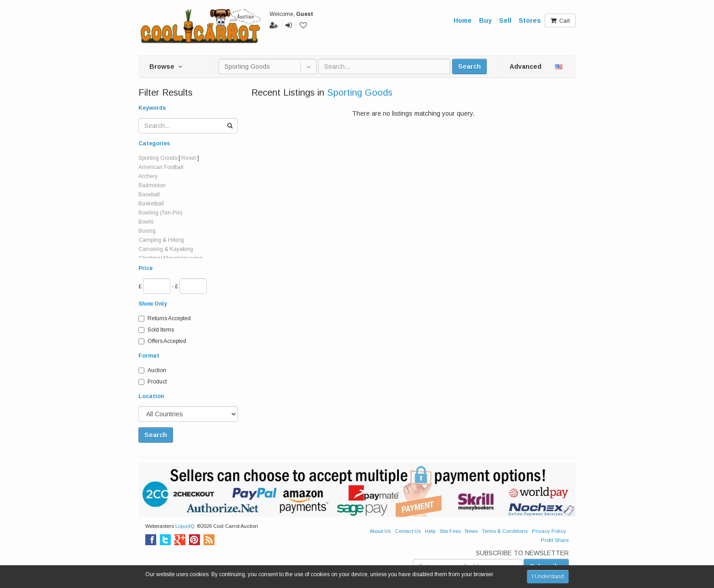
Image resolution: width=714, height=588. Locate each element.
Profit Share (555, 540)
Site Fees (450, 531)
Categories (154, 143)
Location (151, 396)
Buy (485, 20)
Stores (530, 20)
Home (463, 20)
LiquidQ (185, 526)
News (471, 531)
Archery (148, 176)
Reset (189, 158)
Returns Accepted (165, 318)
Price (145, 268)
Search (469, 66)
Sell (505, 20)
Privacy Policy (549, 531)
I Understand (548, 577)
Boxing (147, 231)
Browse (166, 66)
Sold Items (156, 330)
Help (430, 531)
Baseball (149, 194)
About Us (380, 531)
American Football (161, 167)
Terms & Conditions (505, 531)
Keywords (152, 108)
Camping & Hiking (161, 240)
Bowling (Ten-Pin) (161, 213)
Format (149, 356)
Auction (152, 370)
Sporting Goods (158, 158)
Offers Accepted (162, 341)
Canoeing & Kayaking (166, 249)
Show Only (153, 304)
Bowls (146, 222)
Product (153, 382)
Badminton (152, 185)
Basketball (151, 204)
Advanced (525, 66)
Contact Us (408, 531)
